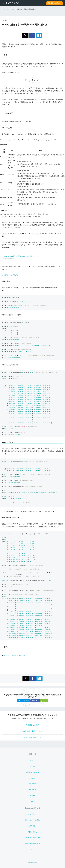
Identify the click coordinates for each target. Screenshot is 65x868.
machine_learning (32, 772)
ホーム (3, 9)
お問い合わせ (33, 832)
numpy (8, 9)
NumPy (32, 795)
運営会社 (33, 826)
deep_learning (32, 784)
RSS (32, 849)
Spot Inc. (32, 863)
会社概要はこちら (33, 725)
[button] (25, 35)
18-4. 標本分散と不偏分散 (10, 275)
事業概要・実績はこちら (33, 731)
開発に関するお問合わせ (55, 3)
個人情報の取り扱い (32, 843)
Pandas (33, 801)
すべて (32, 760)
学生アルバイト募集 (32, 820)
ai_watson (32, 778)
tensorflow (32, 790)
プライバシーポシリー (33, 838)
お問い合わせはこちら (33, 738)
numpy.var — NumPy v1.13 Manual (14, 656)
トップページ (33, 814)
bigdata (32, 766)
